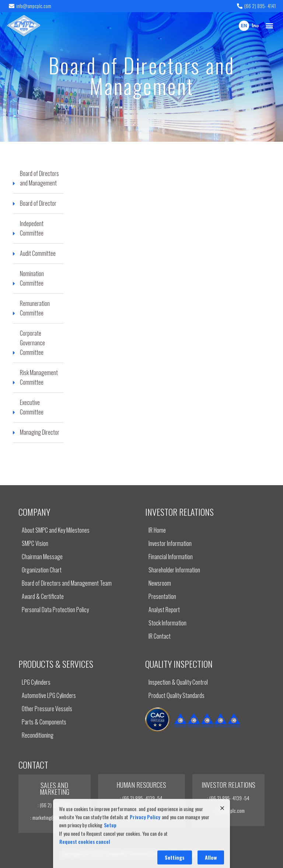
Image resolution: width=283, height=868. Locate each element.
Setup (110, 854)
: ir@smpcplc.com (228, 810)
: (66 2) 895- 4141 (54, 805)
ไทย (255, 26)
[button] (270, 26)
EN (244, 26)
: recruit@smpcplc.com (141, 810)
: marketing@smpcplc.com (55, 817)
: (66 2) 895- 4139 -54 (141, 798)
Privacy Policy (145, 846)
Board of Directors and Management (142, 75)
